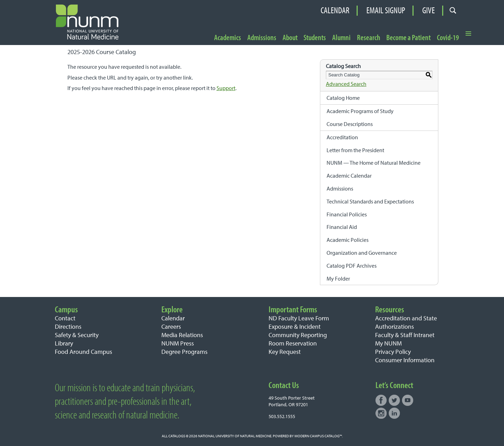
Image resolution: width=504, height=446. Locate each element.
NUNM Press (178, 343)
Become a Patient (408, 38)
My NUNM (388, 343)
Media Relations (182, 335)
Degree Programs (184, 352)
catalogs (177, 436)
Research (369, 38)
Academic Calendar (349, 176)
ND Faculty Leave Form (299, 318)
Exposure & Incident (295, 326)
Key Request (285, 352)
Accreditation (342, 137)
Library (64, 343)
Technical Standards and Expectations (370, 201)
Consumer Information (405, 360)
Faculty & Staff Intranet (405, 335)
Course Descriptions (350, 124)
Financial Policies (347, 214)
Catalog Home (343, 98)
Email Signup (386, 10)
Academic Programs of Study (360, 111)
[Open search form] (453, 11)
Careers (171, 326)
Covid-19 (448, 38)
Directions (68, 326)
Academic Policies (348, 240)
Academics (228, 38)
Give (429, 10)
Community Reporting (298, 335)
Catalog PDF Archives (352, 266)
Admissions (262, 38)
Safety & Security (77, 335)
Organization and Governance (362, 253)
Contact (65, 318)
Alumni (341, 38)
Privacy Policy (393, 352)
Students (315, 38)
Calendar (335, 10)
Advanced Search (346, 84)
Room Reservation (293, 343)
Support (226, 88)
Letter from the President (355, 150)
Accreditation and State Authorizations (406, 322)
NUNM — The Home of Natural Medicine (374, 163)
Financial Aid (342, 227)
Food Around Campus (83, 352)
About (290, 38)
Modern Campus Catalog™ (318, 436)
